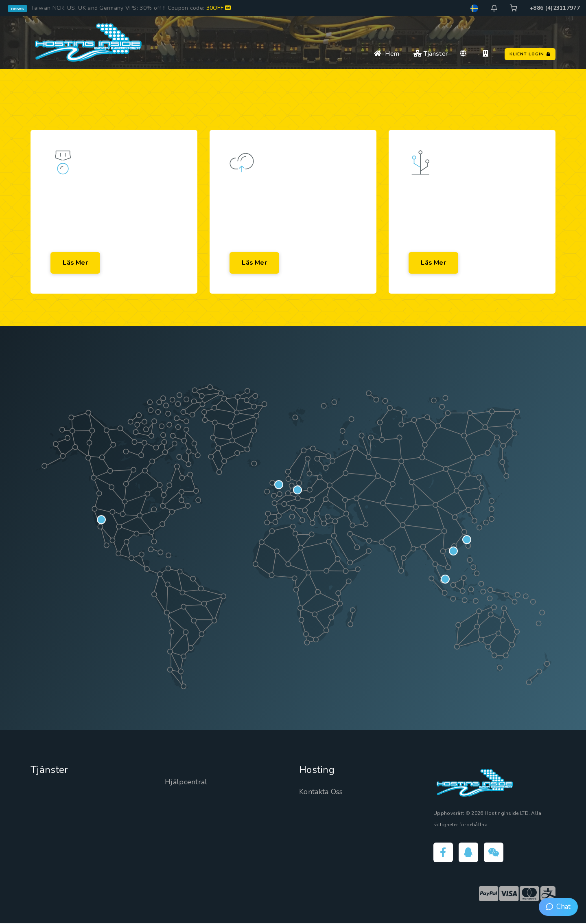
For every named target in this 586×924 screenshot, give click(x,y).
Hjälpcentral (186, 783)
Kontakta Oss (321, 792)
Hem (387, 54)
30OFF (219, 8)
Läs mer (75, 263)
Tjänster (431, 54)
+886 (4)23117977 (555, 8)
